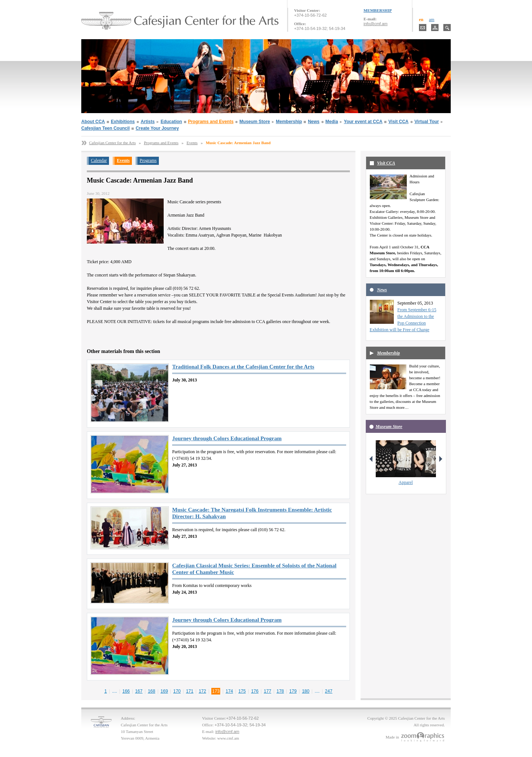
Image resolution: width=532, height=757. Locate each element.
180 (306, 691)
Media (332, 122)
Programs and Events (211, 122)
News (313, 122)
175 (242, 691)
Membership (289, 122)
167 (139, 691)
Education (171, 122)
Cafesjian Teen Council (105, 128)
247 (329, 691)
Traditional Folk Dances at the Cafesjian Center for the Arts (243, 367)
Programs (148, 160)
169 (164, 691)
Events (192, 143)
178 (280, 691)
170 (177, 691)
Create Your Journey (157, 128)
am (432, 20)
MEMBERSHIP (378, 10)
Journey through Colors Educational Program (227, 438)
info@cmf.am (376, 24)
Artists (148, 122)
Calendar (99, 160)
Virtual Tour (427, 122)
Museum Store (255, 122)
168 (151, 691)
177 (267, 691)
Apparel (406, 482)
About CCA (93, 122)
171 (190, 691)
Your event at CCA (363, 122)
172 (202, 691)
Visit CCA (398, 122)
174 (229, 691)
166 (126, 691)
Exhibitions (123, 122)
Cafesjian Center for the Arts (112, 143)
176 (255, 691)
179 (293, 691)
